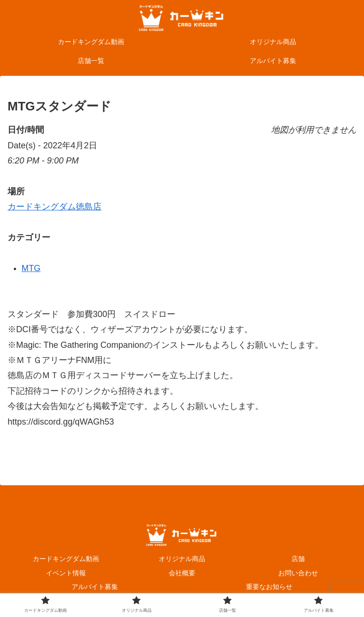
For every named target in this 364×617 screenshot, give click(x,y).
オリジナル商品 (182, 559)
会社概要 (182, 573)
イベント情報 (66, 573)
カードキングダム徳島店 (55, 207)
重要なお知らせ (269, 587)
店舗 (298, 559)
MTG (31, 268)
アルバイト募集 (95, 587)
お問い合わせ (298, 573)
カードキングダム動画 (66, 559)
